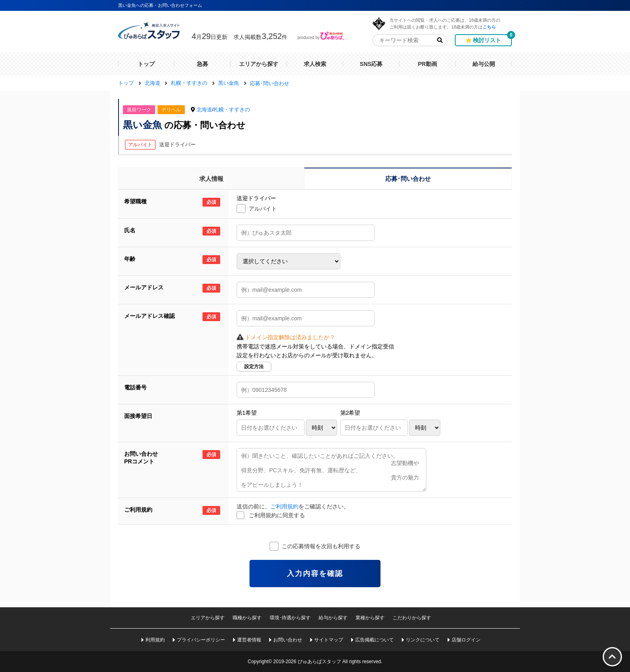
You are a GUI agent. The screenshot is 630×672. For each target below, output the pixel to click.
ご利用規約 (284, 506)
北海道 (204, 110)
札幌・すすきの (232, 110)
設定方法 (254, 367)
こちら (489, 27)
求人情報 (211, 179)
